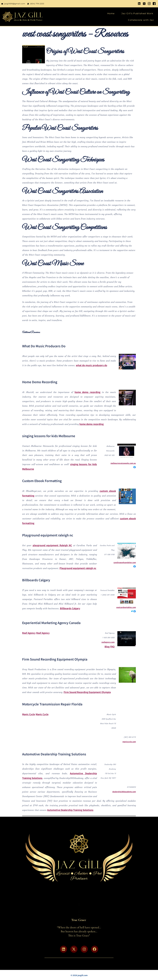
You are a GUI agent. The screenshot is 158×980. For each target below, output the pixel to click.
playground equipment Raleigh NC (52, 545)
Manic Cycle (29, 714)
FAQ (112, 646)
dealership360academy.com (124, 792)
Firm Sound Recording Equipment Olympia (55, 659)
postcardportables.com (126, 607)
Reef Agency (29, 633)
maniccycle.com (129, 742)
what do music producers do (92, 365)
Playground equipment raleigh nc (48, 535)
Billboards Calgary (36, 580)
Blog (107, 646)
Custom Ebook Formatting (42, 481)
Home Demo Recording (40, 382)
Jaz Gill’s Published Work (137, 13)
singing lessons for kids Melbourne (49, 436)
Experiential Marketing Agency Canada (51, 623)
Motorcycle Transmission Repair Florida (52, 704)
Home (111, 13)
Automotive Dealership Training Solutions (54, 754)
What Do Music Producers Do (44, 346)
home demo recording (87, 392)
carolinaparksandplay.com (125, 562)
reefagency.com (108, 642)
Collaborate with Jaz (141, 20)
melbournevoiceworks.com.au (123, 463)
